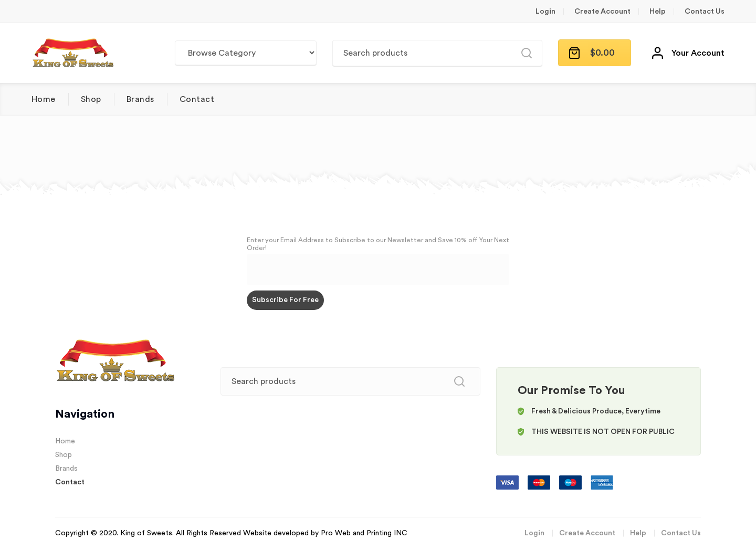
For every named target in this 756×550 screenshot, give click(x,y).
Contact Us (705, 12)
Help (658, 12)
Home (44, 99)
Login (545, 12)
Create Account (602, 12)
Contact (197, 99)
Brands (140, 99)
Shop (91, 99)
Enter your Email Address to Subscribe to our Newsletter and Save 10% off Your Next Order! (378, 244)
